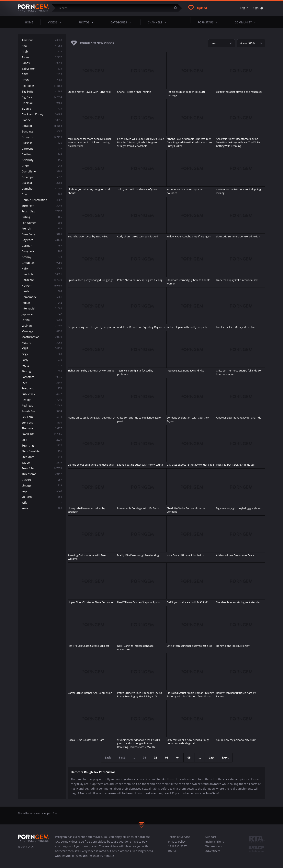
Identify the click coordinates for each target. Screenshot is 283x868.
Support (211, 837)
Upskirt (42, 480)
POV (42, 383)
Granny (42, 257)
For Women (42, 223)
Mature (42, 343)
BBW (42, 74)
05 (189, 757)
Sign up (258, 8)
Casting (42, 154)
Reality (42, 400)
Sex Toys (42, 423)
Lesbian (42, 326)
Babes (42, 63)
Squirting (42, 445)
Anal (42, 46)
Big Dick (42, 97)
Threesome (42, 474)
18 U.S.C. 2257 (177, 846)
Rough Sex (42, 411)
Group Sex (42, 263)
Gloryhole (42, 251)
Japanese (42, 314)
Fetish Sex (42, 211)
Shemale (42, 428)
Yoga (42, 508)
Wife (42, 503)
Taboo (42, 463)
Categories (122, 22)
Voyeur (42, 491)
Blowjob (42, 126)
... (200, 757)
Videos (56, 22)
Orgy (42, 354)
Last (212, 757)
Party (42, 360)
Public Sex (42, 394)
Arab (42, 51)
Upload (197, 8)
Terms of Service (179, 837)
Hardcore (42, 280)
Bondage (42, 131)
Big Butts (42, 91)
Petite (42, 365)
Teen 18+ (42, 468)
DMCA (172, 851)
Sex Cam (42, 417)
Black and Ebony (42, 114)
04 (178, 757)
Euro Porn (42, 206)
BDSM (42, 80)
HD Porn (42, 286)
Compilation (42, 171)
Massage (42, 331)
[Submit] (177, 8)
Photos (87, 22)
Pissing (42, 371)
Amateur (42, 40)
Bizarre (42, 109)
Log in (244, 8)
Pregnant (42, 388)
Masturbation (42, 337)
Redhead (42, 405)
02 (156, 757)
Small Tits (42, 434)
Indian (42, 303)
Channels (158, 22)
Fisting (42, 217)
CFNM (42, 166)
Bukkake (42, 143)
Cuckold (42, 183)
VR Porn (42, 497)
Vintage (42, 485)
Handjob (42, 274)
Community (246, 22)
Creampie (42, 177)
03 (167, 757)
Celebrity (42, 160)
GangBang (42, 234)
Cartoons (42, 149)
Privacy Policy (177, 842)
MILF (42, 348)
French (42, 228)
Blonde (42, 120)
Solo (42, 440)
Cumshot (42, 189)
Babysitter (42, 69)
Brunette (42, 137)
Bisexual (42, 103)
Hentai (42, 291)
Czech (42, 194)
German (42, 246)
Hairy (42, 268)
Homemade (42, 297)
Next (226, 757)
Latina (42, 320)
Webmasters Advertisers (214, 849)
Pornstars (209, 22)
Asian (42, 57)
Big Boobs (42, 86)
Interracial (42, 308)
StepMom (42, 457)
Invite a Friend (215, 842)
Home (29, 22)
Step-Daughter (42, 451)
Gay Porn (42, 240)
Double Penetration (42, 200)
